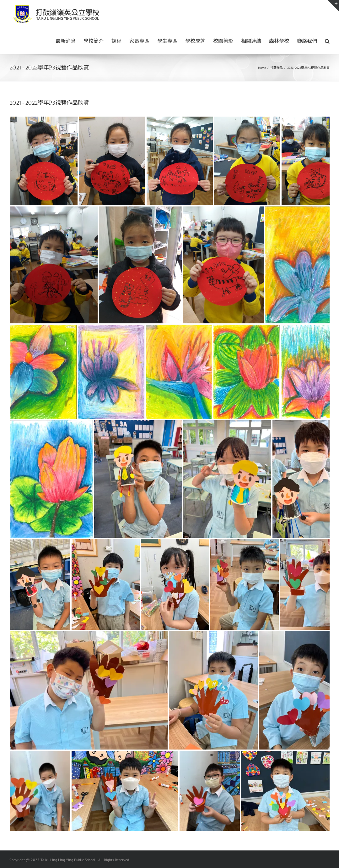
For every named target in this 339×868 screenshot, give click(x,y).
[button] (327, 41)
